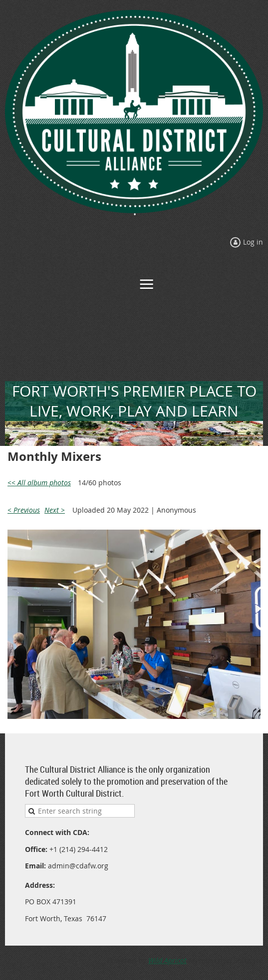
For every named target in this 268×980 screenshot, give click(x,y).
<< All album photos (39, 483)
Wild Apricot (167, 960)
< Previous (24, 510)
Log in (253, 242)
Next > (55, 510)
